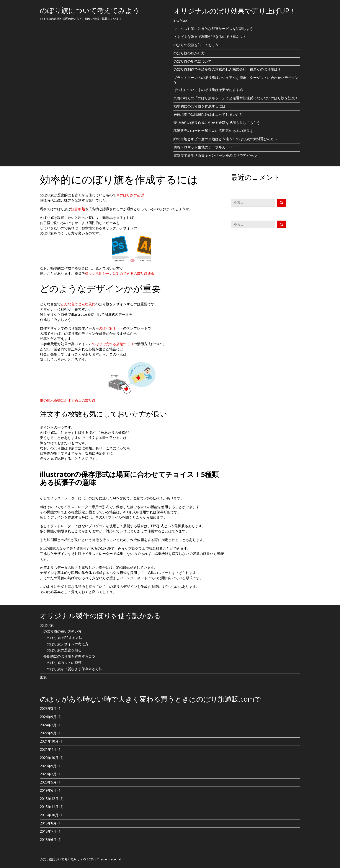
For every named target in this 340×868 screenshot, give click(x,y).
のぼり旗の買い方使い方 (62, 631)
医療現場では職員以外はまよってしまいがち (208, 114)
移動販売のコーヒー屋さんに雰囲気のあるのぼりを (213, 131)
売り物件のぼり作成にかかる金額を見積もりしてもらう (217, 123)
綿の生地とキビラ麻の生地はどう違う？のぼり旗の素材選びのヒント (227, 139)
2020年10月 (49, 758)
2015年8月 (48, 823)
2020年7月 (48, 774)
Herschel (115, 859)
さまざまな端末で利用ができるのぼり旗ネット (210, 37)
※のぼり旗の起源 (130, 195)
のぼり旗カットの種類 (64, 663)
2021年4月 (48, 749)
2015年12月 (49, 799)
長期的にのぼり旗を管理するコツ (69, 656)
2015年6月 (48, 840)
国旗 (43, 677)
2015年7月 (48, 831)
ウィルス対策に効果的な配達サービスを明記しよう (213, 29)
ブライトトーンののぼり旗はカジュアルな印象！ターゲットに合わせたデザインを (236, 80)
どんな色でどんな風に (78, 304)
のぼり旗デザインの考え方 (68, 644)
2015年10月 (49, 815)
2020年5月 (48, 782)
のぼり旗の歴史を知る (64, 650)
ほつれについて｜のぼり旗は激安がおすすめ (208, 90)
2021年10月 (49, 741)
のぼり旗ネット (111, 328)
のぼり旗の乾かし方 (189, 53)
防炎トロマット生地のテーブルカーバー (205, 147)
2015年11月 (49, 807)
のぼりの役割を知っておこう (196, 45)
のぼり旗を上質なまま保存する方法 (75, 669)
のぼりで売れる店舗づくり (113, 344)
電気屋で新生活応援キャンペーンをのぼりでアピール (215, 155)
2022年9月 (48, 733)
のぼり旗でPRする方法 (65, 638)
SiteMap (180, 20)
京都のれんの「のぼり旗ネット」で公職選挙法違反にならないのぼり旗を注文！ (236, 98)
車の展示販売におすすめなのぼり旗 (68, 400)
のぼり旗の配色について (193, 61)
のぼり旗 (47, 625)
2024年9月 (48, 717)
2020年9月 (48, 766)
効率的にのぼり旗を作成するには (199, 106)
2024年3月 (48, 725)
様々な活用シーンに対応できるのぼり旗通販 (120, 273)
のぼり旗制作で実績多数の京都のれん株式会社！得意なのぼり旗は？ (227, 69)
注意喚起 (78, 209)
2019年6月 (48, 790)
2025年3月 (48, 709)
